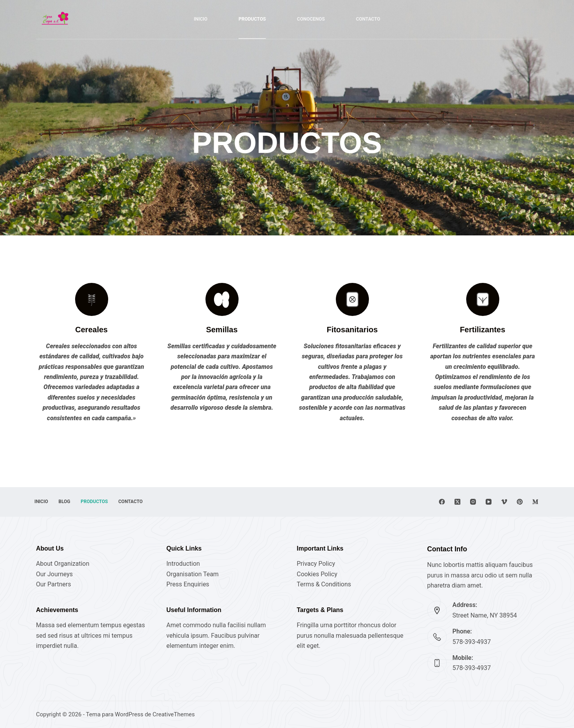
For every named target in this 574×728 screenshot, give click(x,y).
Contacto (142, 502)
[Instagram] (473, 502)
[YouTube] (489, 502)
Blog (69, 502)
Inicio (201, 19)
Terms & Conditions (324, 584)
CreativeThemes (174, 714)
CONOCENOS (311, 19)
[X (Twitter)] (457, 502)
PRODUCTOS (252, 19)
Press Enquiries (188, 584)
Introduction (183, 564)
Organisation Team (193, 574)
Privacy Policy (316, 564)
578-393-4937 (472, 642)
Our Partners (54, 584)
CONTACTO (368, 19)
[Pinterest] (520, 502)
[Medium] (535, 502)
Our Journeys (54, 574)
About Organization (63, 564)
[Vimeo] (504, 502)
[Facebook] (442, 502)
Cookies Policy (317, 574)
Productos (102, 502)
